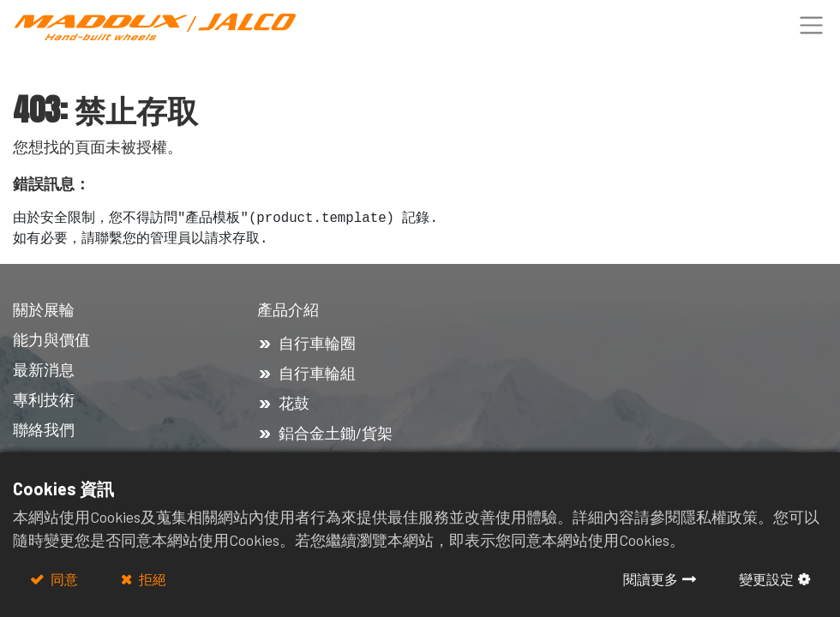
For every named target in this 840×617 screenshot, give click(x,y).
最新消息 (44, 369)
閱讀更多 (651, 579)
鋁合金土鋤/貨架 (336, 433)
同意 (63, 579)
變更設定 (766, 579)
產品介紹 (290, 309)
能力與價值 (51, 339)
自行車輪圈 (317, 343)
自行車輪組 (317, 373)
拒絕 (151, 579)
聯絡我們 (45, 429)
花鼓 (294, 403)
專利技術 (44, 399)
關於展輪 (44, 309)
